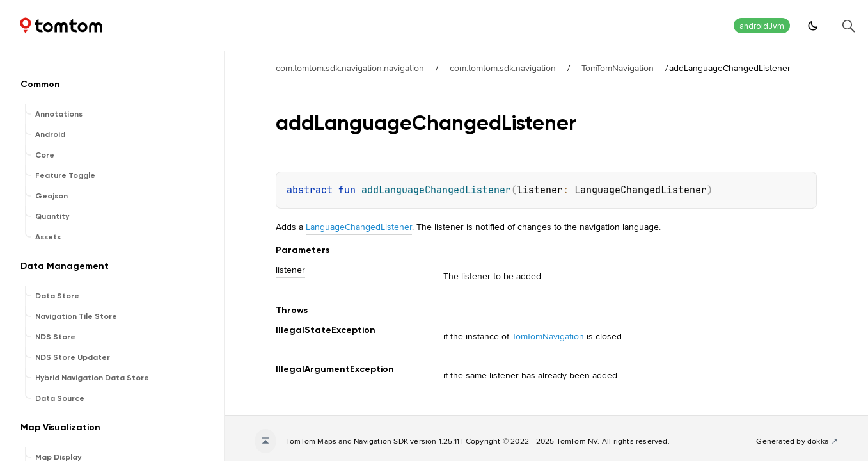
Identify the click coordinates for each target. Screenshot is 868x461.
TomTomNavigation (618, 68)
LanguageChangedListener (641, 190)
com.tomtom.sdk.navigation (503, 68)
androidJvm (762, 26)
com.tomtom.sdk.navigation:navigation (350, 68)
